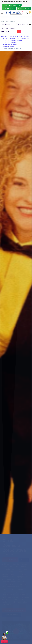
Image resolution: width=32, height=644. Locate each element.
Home (4, 36)
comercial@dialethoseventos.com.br (14, 2)
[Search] (27, 13)
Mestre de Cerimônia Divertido (13, 41)
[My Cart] (30, 13)
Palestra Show (24, 38)
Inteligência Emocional (10, 45)
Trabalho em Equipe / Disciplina (19, 36)
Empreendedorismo (9, 47)
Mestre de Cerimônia (9, 43)
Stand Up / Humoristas (10, 38)
